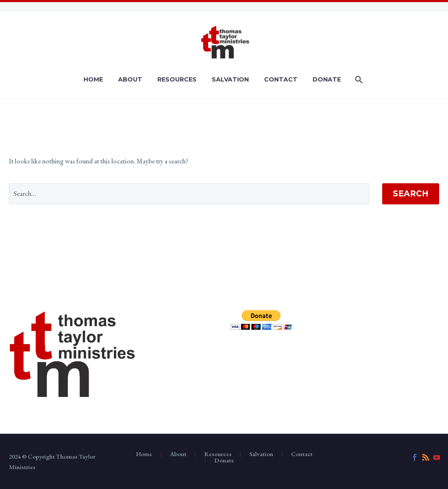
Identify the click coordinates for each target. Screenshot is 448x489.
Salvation (230, 79)
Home (93, 79)
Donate (327, 79)
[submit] (261, 320)
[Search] (358, 80)
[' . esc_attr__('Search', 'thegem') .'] (189, 194)
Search (411, 194)
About (130, 79)
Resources (177, 79)
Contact (281, 79)
